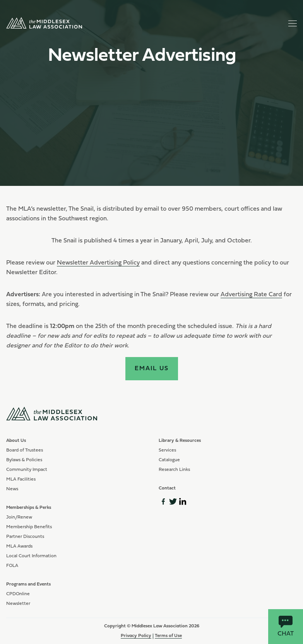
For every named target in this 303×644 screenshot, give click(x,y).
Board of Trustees (25, 450)
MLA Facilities (21, 479)
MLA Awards (19, 546)
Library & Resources (180, 441)
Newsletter (18, 604)
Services (167, 450)
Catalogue (169, 460)
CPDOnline (18, 594)
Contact (167, 488)
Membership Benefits (29, 527)
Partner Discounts (25, 537)
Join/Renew (19, 517)
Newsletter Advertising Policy (98, 263)
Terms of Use (168, 636)
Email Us (152, 369)
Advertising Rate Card (251, 295)
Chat (286, 626)
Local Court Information (31, 556)
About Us (16, 441)
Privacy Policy (136, 636)
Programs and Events (28, 584)
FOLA (12, 566)
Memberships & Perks (29, 508)
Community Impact (27, 470)
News (12, 489)
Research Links (174, 470)
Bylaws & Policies (24, 460)
